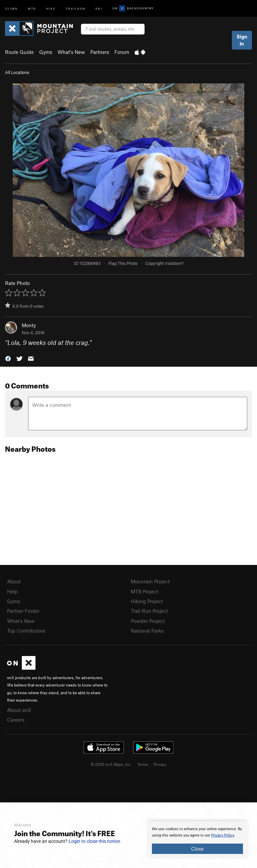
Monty (29, 325)
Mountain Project (150, 581)
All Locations (17, 72)
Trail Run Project (149, 611)
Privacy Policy (223, 835)
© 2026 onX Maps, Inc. (111, 764)
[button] (8, 358)
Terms (143, 764)
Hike (51, 8)
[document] (197, 840)
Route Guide (19, 52)
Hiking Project (147, 601)
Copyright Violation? (164, 263)
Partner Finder (23, 611)
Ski (99, 8)
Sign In (242, 40)
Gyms (46, 52)
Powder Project (148, 621)
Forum (122, 52)
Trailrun (75, 8)
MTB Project (145, 591)
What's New (71, 52)
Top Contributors (26, 631)
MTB (32, 8)
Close (197, 849)
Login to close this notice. (95, 841)
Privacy (160, 764)
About (14, 581)
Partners (100, 52)
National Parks (147, 631)
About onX (19, 710)
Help (12, 591)
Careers (16, 720)
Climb (11, 8)
